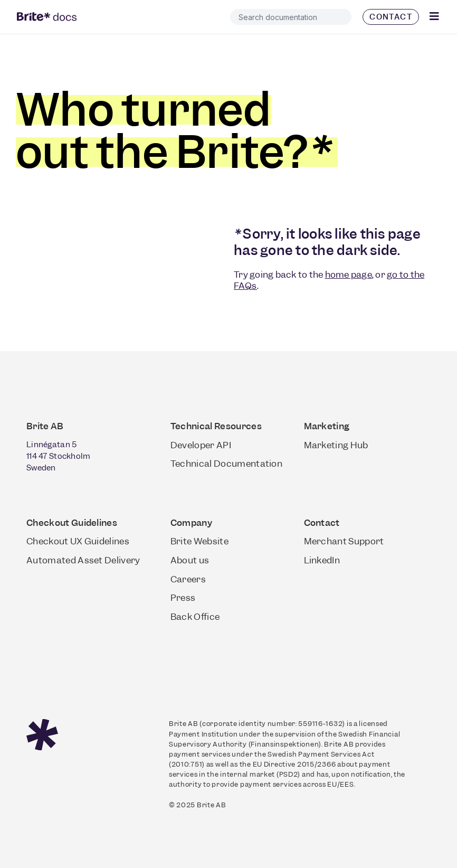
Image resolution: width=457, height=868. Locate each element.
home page (349, 275)
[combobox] (291, 17)
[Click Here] (435, 16)
